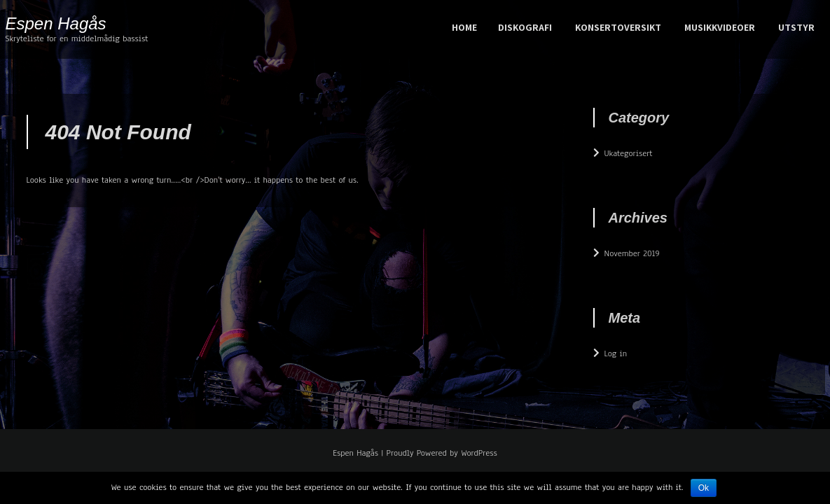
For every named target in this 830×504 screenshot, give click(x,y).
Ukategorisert (629, 153)
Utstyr (796, 27)
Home (464, 27)
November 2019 (632, 253)
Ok (704, 488)
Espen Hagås (56, 23)
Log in (616, 353)
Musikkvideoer (720, 27)
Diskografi (525, 27)
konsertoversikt (618, 27)
